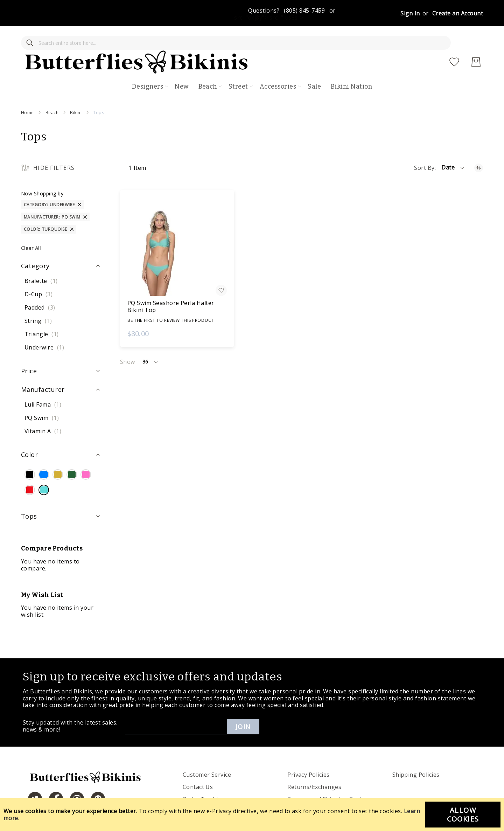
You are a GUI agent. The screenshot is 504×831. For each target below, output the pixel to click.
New (181, 67)
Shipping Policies (416, 755)
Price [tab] (29, 351)
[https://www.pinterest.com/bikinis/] (98, 779)
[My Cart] (476, 42)
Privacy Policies (309, 755)
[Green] (72, 455)
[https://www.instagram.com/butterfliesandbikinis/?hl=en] (77, 779)
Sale (314, 67)
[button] (453, 148)
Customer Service (207, 755)
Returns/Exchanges (314, 767)
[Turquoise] (44, 470)
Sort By (424, 148)
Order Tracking (204, 779)
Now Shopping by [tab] (42, 173)
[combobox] (70, 42)
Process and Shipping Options (329, 779)
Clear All (31, 228)
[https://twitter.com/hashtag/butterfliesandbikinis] (35, 779)
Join (243, 707)
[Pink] (86, 455)
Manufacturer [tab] (43, 369)
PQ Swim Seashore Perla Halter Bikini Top (171, 286)
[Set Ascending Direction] (479, 148)
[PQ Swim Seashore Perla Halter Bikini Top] (177, 226)
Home (27, 92)
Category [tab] (35, 245)
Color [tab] (29, 435)
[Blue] (44, 455)
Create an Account (458, 13)
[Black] (30, 455)
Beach (52, 92)
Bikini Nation (351, 67)
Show (128, 342)
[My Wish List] (454, 42)
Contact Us (198, 767)
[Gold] (58, 455)
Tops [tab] (29, 496)
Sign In (410, 13)
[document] (252, 815)
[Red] (30, 470)
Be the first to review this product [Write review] (171, 300)
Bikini (76, 92)
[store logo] (257, 42)
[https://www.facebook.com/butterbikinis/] (56, 779)
